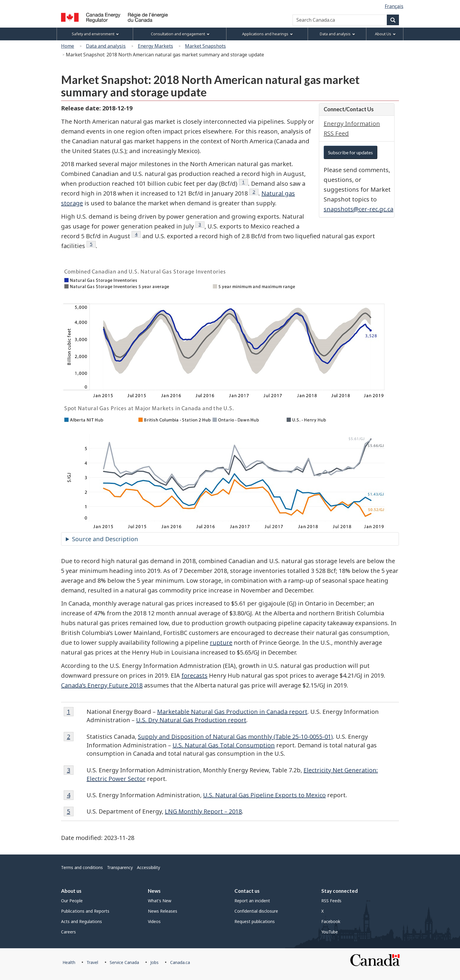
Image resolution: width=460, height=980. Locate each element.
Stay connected (340, 891)
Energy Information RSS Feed (352, 128)
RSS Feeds (331, 901)
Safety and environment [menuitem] (95, 34)
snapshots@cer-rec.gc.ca (358, 209)
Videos (154, 921)
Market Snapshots (205, 46)
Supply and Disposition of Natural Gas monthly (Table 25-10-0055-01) (235, 737)
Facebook (331, 921)
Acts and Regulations (82, 921)
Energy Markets (155, 46)
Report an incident (252, 901)
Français (394, 6)
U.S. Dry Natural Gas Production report (191, 720)
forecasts (194, 675)
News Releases (163, 911)
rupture (221, 643)
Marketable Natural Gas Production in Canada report (232, 712)
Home (68, 46)
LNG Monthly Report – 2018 (203, 811)
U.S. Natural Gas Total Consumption (224, 745)
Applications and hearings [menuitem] (267, 34)
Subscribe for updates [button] (350, 152)
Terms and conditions (82, 867)
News (154, 891)
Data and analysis (106, 46)
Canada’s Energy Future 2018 (102, 685)
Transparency (120, 867)
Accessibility (148, 867)
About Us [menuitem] (385, 34)
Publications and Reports (85, 911)
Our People (72, 901)
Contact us (247, 891)
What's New (160, 901)
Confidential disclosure (256, 911)
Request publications (255, 921)
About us (71, 891)
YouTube (330, 932)
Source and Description (105, 539)
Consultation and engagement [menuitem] (180, 34)
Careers (68, 932)
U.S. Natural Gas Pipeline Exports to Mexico (264, 795)
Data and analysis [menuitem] (337, 34)
